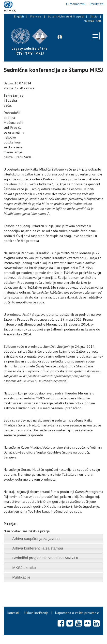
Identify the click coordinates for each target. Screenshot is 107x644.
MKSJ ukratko (24, 568)
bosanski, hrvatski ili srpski (66, 16)
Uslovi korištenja (36, 613)
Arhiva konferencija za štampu (38, 548)
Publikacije (21, 577)
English (19, 16)
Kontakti (13, 613)
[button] (60, 37)
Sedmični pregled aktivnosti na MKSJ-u (45, 558)
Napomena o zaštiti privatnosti (77, 613)
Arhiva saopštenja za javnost (36, 539)
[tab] (53, 539)
